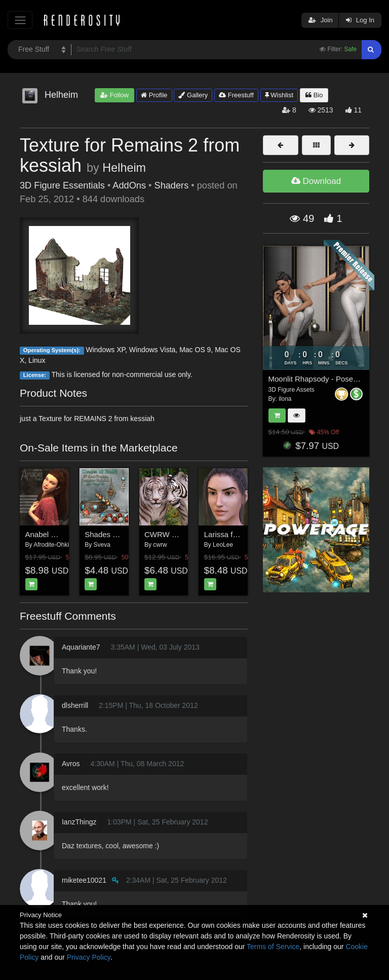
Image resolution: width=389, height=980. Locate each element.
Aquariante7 (81, 647)
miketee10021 (84, 880)
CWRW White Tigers (179, 534)
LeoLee (223, 545)
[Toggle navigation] (20, 20)
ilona (285, 399)
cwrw (160, 545)
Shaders (172, 185)
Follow (114, 95)
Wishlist (279, 95)
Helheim (124, 168)
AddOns (129, 185)
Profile (154, 95)
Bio (314, 95)
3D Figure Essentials (62, 185)
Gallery (193, 95)
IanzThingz (79, 822)
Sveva (102, 545)
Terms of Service (273, 947)
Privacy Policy (89, 957)
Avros (71, 764)
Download (316, 181)
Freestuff (236, 95)
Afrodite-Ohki (51, 545)
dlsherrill (75, 705)
